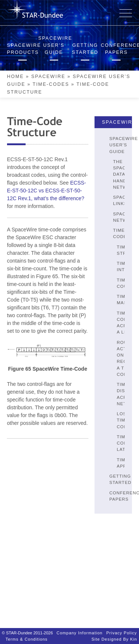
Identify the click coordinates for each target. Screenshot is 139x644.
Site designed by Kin (114, 635)
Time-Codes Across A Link (127, 323)
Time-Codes (51, 84)
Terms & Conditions (27, 635)
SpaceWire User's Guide (124, 145)
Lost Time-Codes (125, 420)
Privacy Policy (122, 629)
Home (16, 77)
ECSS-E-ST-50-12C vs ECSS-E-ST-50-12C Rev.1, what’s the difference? (47, 191)
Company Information (80, 629)
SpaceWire (48, 77)
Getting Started (120, 479)
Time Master (127, 300)
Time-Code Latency (128, 443)
